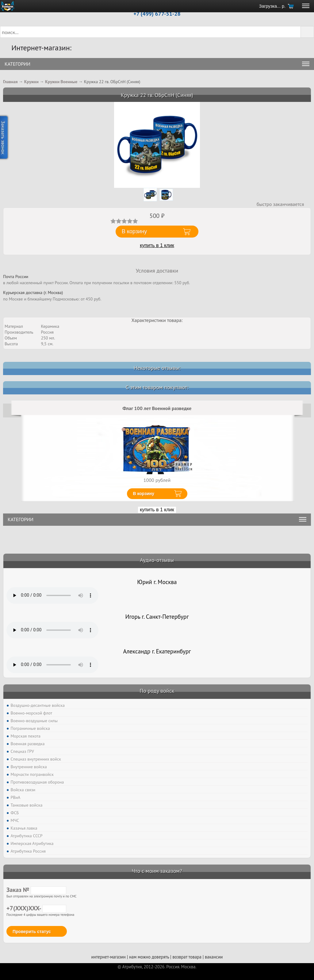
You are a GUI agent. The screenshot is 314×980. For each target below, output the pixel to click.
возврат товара (187, 957)
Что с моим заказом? (157, 871)
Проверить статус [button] (32, 932)
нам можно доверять (149, 957)
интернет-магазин (109, 957)
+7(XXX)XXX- (36, 908)
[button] (307, 32)
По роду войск (157, 691)
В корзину (144, 494)
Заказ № (36, 890)
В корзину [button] (134, 231)
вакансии (214, 957)
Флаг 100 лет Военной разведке (157, 408)
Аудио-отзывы (157, 560)
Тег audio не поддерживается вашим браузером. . (52, 595)
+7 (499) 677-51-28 (157, 14)
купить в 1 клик (157, 245)
